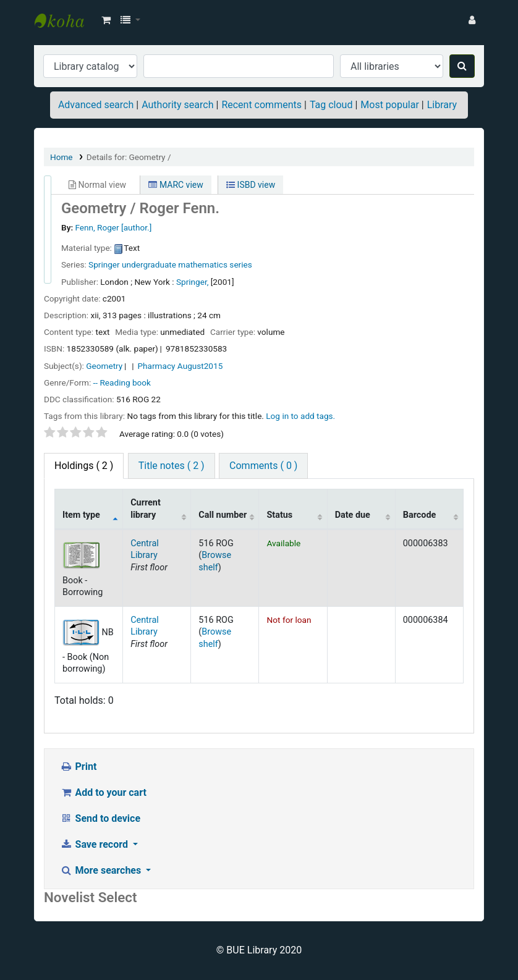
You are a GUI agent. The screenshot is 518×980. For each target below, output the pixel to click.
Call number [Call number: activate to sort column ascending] (223, 515)
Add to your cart (103, 792)
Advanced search (96, 105)
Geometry (104, 366)
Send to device (100, 818)
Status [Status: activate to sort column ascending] (279, 515)
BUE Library (66, 20)
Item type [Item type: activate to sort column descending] (81, 515)
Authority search (177, 105)
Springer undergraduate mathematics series (170, 264)
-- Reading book (122, 382)
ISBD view (251, 185)
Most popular (389, 105)
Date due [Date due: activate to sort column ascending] (353, 515)
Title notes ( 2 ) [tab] (172, 466)
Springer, (192, 282)
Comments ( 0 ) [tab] (263, 466)
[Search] (462, 66)
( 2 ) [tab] (84, 466)
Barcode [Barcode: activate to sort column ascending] (420, 515)
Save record (95, 844)
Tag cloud (331, 105)
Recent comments (261, 105)
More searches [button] (102, 870)
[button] (106, 20)
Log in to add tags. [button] (300, 416)
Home (62, 157)
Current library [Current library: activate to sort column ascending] (146, 509)
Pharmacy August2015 (180, 366)
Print (78, 767)
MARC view (176, 185)
